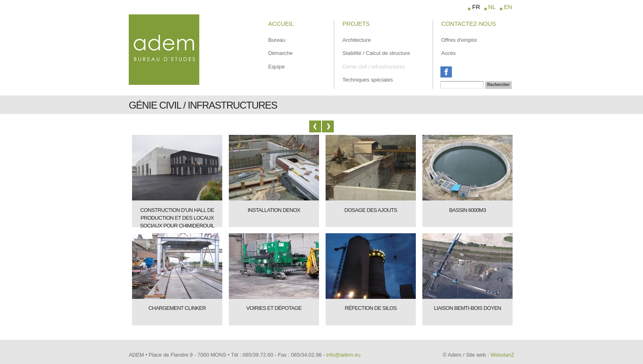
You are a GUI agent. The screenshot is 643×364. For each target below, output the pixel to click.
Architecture (357, 40)
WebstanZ (502, 355)
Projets (356, 24)
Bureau (277, 40)
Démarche (280, 53)
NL (492, 7)
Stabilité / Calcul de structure (376, 53)
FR (476, 7)
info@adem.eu (343, 355)
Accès (448, 53)
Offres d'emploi (459, 40)
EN (508, 7)
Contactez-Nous (469, 24)
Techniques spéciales (368, 80)
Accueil (281, 24)
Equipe (276, 67)
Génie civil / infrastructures (374, 67)
